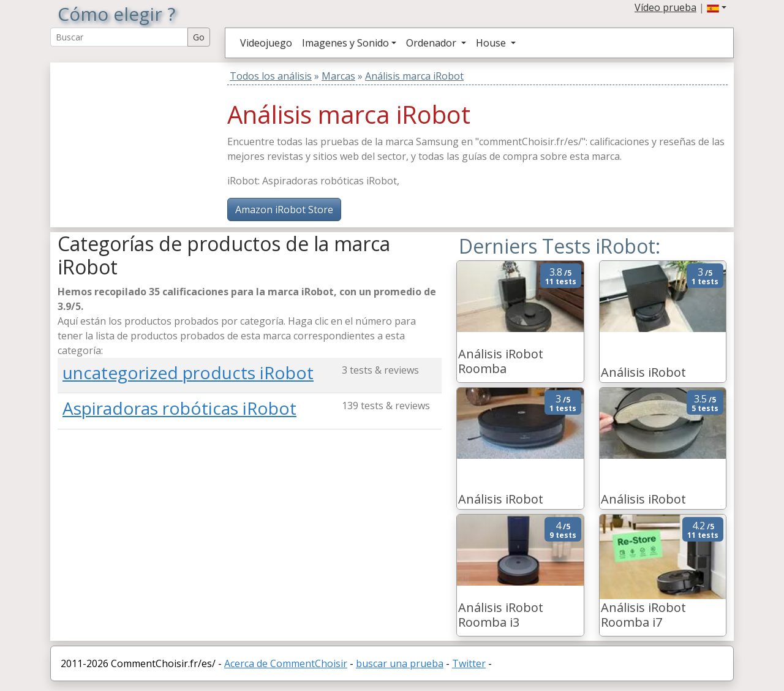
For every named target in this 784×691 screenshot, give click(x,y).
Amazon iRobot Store (284, 210)
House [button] (492, 43)
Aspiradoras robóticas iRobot (179, 408)
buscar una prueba (400, 663)
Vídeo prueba (665, 7)
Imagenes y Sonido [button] (345, 43)
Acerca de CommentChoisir (286, 663)
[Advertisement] (134, 139)
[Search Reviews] (119, 37)
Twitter (469, 663)
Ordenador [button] (432, 43)
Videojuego (266, 43)
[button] (717, 7)
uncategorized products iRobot (188, 372)
